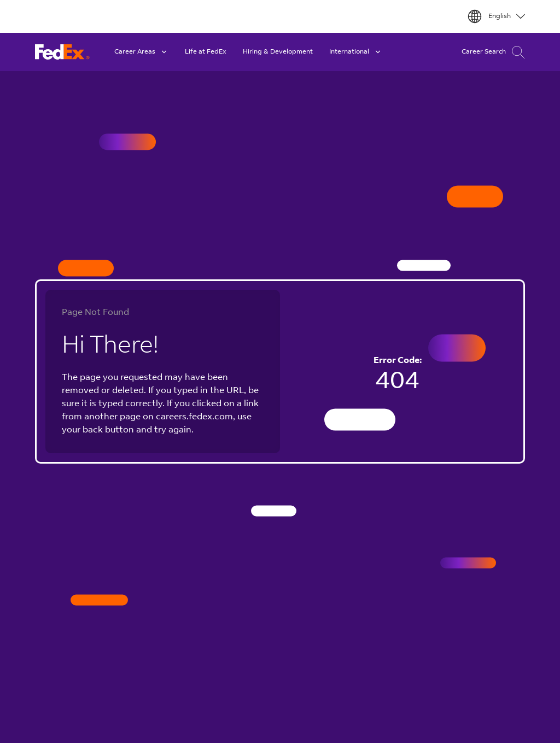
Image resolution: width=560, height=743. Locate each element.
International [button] (356, 52)
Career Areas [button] (141, 52)
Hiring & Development (278, 52)
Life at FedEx (206, 52)
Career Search (493, 52)
